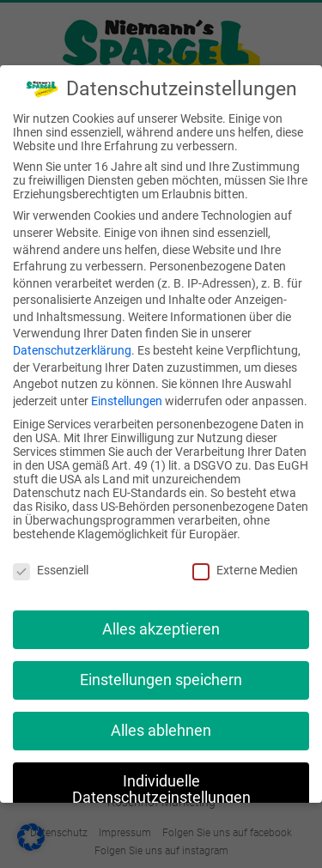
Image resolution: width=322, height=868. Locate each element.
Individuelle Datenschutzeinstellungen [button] (161, 790)
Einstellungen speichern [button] (161, 680)
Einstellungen (127, 401)
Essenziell (51, 570)
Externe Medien (245, 570)
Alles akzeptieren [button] (161, 629)
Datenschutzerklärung (72, 350)
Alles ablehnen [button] (161, 731)
